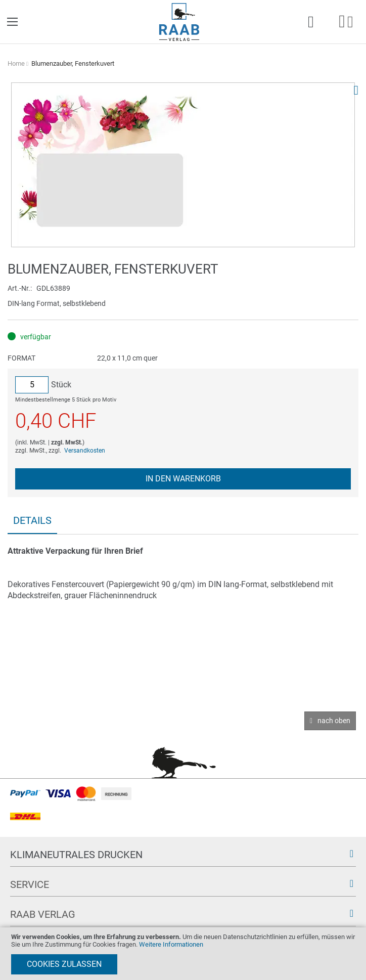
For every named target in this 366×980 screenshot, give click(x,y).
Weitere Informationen (171, 944)
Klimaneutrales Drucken (76, 855)
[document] (183, 954)
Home (16, 63)
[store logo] (179, 22)
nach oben (334, 721)
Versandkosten (85, 451)
